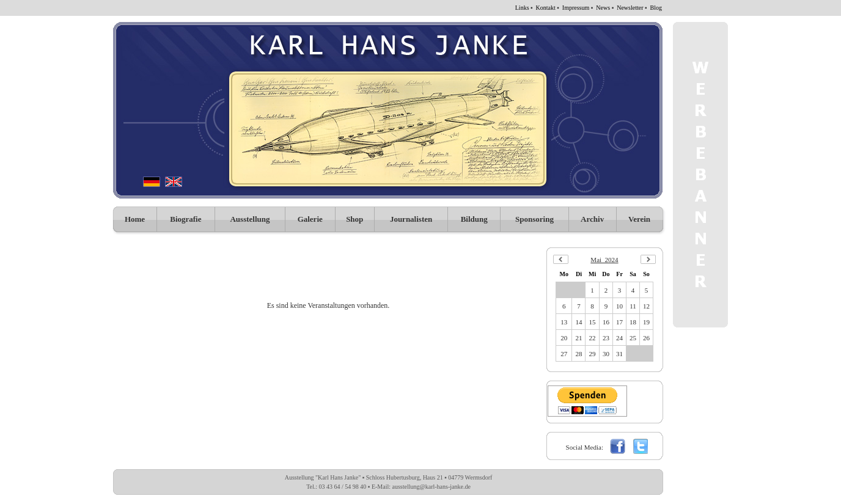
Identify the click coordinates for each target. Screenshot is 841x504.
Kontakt (546, 8)
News (603, 8)
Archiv (592, 219)
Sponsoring (534, 219)
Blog (656, 8)
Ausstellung (250, 219)
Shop (354, 219)
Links (522, 8)
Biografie (185, 219)
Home (135, 219)
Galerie (310, 219)
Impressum (576, 8)
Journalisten (411, 219)
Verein (639, 219)
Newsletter (630, 8)
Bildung (474, 219)
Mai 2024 (604, 260)
